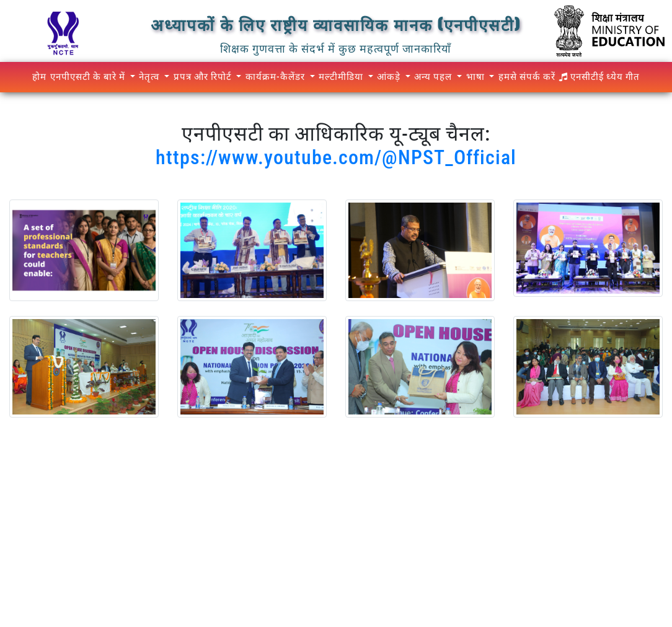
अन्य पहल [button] (434, 77)
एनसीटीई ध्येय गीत (599, 77)
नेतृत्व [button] (150, 77)
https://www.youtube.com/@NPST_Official (336, 157)
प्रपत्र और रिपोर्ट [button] (204, 77)
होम (39, 77)
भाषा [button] (477, 77)
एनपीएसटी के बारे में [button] (89, 77)
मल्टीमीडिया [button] (342, 77)
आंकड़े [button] (390, 77)
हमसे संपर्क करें (527, 77)
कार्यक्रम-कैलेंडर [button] (276, 77)
